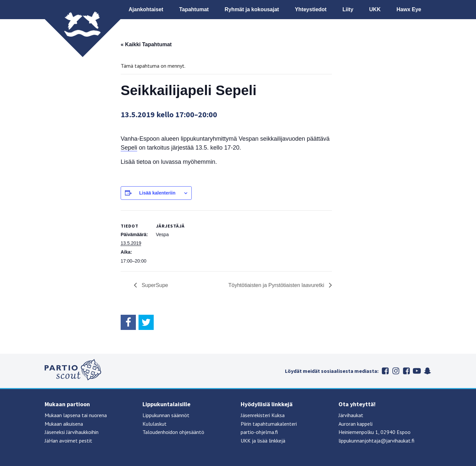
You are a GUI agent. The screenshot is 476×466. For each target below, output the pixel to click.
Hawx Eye (409, 9)
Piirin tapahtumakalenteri (269, 424)
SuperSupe (154, 285)
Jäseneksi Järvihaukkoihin (72, 432)
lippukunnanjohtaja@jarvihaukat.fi (377, 441)
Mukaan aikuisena (64, 424)
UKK (375, 9)
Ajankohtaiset (146, 9)
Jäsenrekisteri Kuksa (263, 415)
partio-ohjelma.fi (259, 432)
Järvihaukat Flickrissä (406, 371)
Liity (348, 9)
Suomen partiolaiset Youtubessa (417, 371)
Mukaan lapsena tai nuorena (76, 415)
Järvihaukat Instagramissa (396, 371)
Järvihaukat (351, 415)
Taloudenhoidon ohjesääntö (173, 432)
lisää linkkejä (271, 441)
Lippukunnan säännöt (166, 415)
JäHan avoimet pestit (68, 441)
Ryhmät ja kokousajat (252, 9)
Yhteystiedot (311, 9)
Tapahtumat (194, 9)
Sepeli (129, 148)
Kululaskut (155, 424)
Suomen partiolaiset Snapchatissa (427, 371)
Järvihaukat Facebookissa (385, 371)
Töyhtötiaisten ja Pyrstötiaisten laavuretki (277, 285)
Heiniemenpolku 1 (358, 432)
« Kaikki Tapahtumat (146, 44)
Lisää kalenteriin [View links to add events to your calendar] (157, 193)
